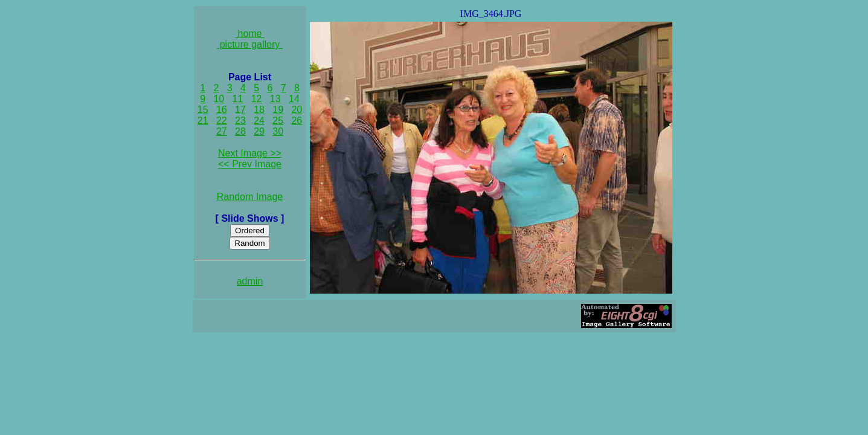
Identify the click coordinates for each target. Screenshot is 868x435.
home (250, 34)
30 (278, 131)
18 (259, 110)
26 (297, 121)
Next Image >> (250, 153)
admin (250, 281)
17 (240, 110)
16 (222, 110)
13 (275, 99)
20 (297, 110)
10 (219, 99)
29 (259, 131)
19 (278, 110)
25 (278, 121)
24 (259, 121)
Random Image (250, 197)
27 (222, 131)
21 (203, 121)
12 (257, 99)
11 (238, 99)
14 (294, 99)
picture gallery (250, 44)
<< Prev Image (250, 164)
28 (240, 131)
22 (222, 121)
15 (203, 110)
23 (240, 121)
